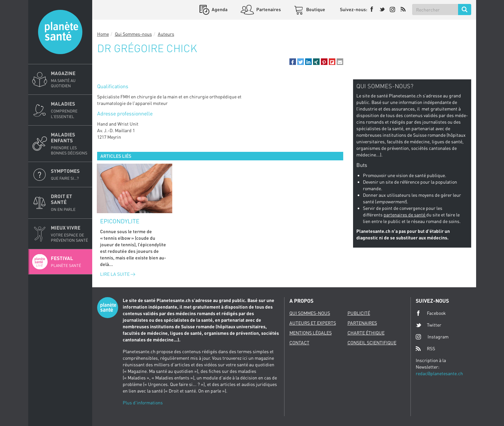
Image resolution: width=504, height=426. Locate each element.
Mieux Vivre (70, 234)
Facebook (431, 313)
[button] (293, 62)
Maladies (70, 110)
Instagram (432, 337)
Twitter (429, 325)
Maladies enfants (70, 144)
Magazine (70, 79)
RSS (425, 349)
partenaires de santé (405, 215)
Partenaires (268, 9)
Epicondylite (120, 221)
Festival (70, 262)
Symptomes (70, 174)
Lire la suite (118, 274)
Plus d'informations (143, 403)
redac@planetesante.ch (439, 373)
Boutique (315, 9)
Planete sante (60, 32)
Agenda (219, 9)
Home (103, 34)
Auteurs (166, 34)
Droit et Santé (70, 203)
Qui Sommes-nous (133, 34)
